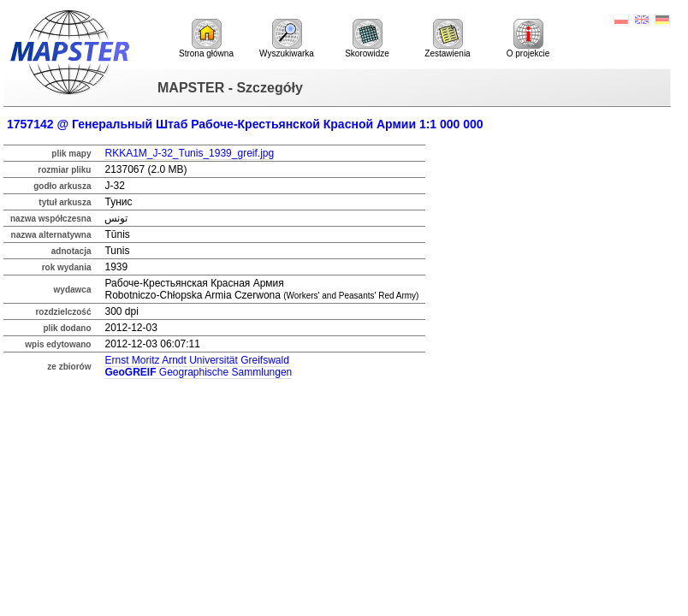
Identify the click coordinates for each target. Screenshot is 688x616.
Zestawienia (447, 38)
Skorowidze (367, 38)
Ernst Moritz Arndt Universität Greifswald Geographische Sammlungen (198, 366)
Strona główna (206, 38)
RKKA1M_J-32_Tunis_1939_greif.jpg (189, 153)
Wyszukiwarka (287, 38)
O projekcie (528, 38)
